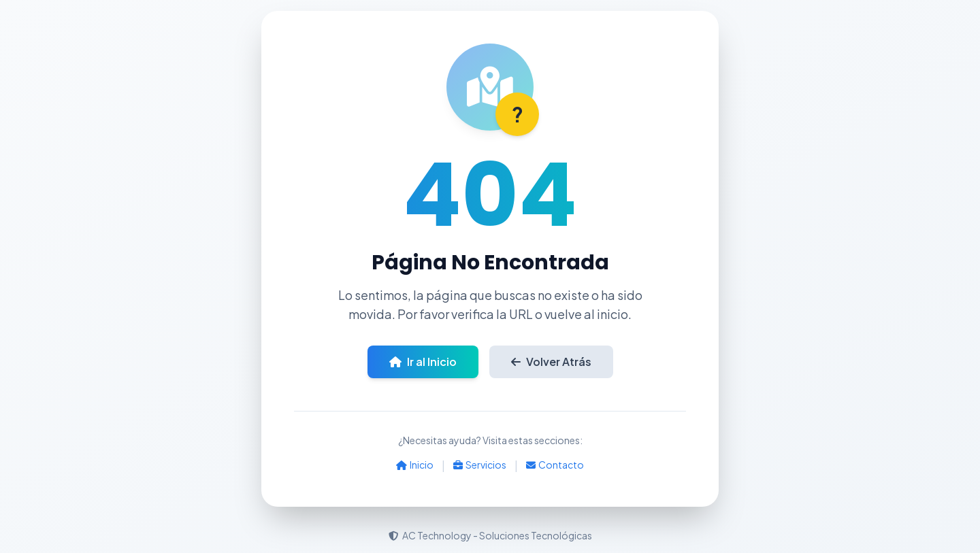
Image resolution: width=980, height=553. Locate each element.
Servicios (480, 465)
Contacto (555, 465)
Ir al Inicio (423, 362)
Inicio (415, 465)
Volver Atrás (551, 362)
